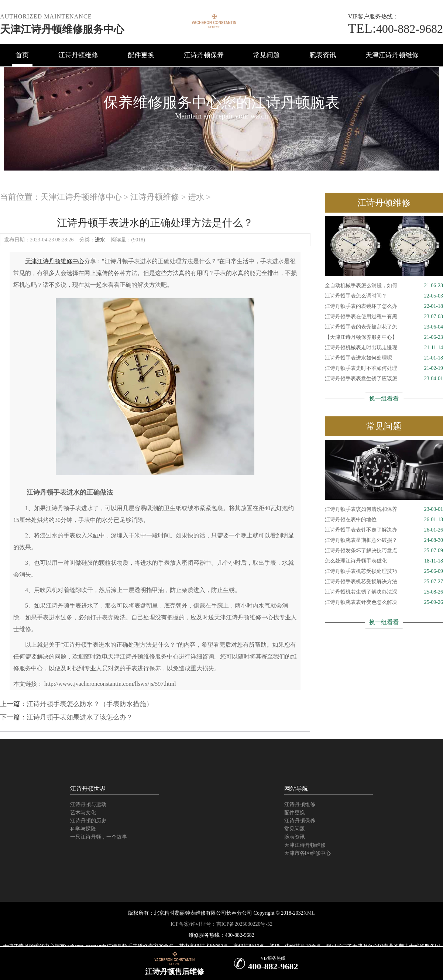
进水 (196, 197)
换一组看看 (384, 398)
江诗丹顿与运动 (88, 804)
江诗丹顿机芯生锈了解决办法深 (384, 592)
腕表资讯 (323, 55)
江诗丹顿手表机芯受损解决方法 (384, 582)
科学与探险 (83, 829)
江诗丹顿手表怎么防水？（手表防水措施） (90, 704)
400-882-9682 (396, 29)
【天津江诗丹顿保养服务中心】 (384, 337)
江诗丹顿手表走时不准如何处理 (384, 368)
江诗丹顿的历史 (88, 821)
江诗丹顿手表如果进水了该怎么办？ (80, 717)
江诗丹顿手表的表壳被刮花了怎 (384, 327)
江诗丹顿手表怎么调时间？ (384, 296)
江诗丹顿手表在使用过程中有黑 (384, 317)
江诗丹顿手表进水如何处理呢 (384, 358)
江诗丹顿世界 (88, 789)
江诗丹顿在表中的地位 (384, 520)
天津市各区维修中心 (308, 853)
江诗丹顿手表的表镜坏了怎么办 (384, 306)
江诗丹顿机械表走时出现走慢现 (384, 348)
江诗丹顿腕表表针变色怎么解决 (384, 602)
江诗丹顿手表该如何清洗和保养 (384, 509)
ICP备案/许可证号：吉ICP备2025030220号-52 (221, 924)
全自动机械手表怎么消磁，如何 (384, 286)
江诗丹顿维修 (78, 55)
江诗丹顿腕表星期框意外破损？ (384, 540)
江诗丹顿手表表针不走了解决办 (384, 530)
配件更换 (141, 55)
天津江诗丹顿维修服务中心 (62, 29)
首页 (22, 55)
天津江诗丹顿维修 (392, 55)
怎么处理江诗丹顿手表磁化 (384, 561)
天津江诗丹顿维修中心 (81, 197)
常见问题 (267, 55)
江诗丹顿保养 (204, 55)
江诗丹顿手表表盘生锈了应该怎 (384, 379)
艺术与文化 (83, 813)
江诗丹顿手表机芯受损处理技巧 (384, 571)
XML (309, 913)
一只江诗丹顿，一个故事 (99, 837)
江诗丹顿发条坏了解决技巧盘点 (384, 551)
